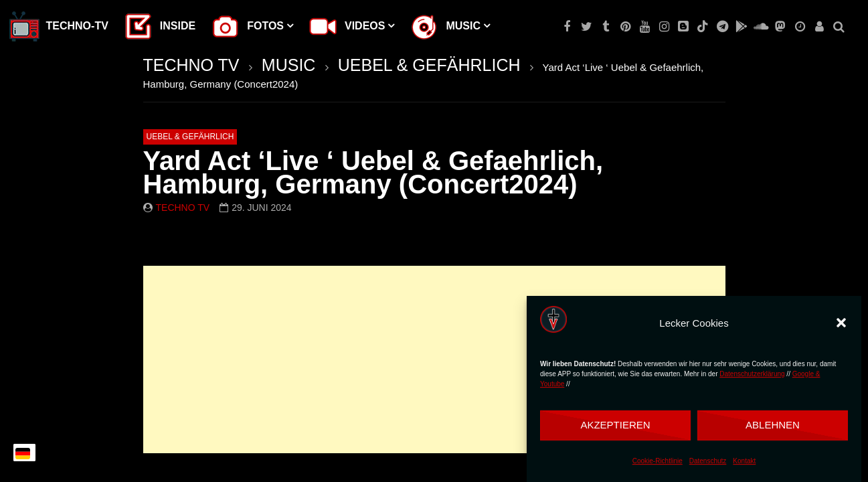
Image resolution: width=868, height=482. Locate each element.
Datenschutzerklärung (752, 374)
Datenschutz (708, 461)
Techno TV (183, 208)
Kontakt (744, 461)
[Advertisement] (434, 359)
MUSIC (289, 65)
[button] (841, 323)
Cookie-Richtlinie (658, 461)
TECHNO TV (191, 65)
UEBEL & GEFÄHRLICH (429, 65)
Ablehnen (773, 425)
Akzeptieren (615, 425)
